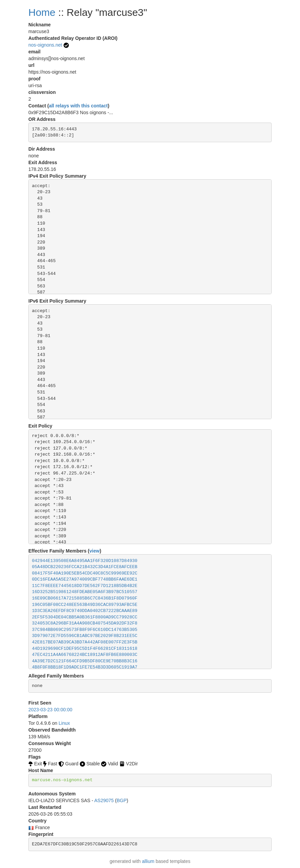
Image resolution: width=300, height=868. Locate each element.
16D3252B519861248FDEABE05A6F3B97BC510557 (85, 592)
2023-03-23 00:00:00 (50, 710)
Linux (64, 723)
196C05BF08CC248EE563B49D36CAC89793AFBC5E (85, 605)
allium (148, 861)
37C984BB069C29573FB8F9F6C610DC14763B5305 (85, 630)
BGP (122, 800)
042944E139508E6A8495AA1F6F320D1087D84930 (85, 561)
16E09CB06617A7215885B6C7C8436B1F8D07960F (85, 598)
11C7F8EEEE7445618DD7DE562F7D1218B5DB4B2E (85, 586)
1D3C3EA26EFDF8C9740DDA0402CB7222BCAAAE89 (85, 611)
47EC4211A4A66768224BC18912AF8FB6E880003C (85, 655)
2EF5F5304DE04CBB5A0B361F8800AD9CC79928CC (85, 617)
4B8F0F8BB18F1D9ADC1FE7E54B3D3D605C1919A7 (85, 667)
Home (42, 12)
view (95, 551)
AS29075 (104, 800)
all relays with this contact (78, 106)
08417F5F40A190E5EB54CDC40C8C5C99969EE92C (85, 573)
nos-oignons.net (45, 45)
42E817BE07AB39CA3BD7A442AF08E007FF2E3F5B (85, 642)
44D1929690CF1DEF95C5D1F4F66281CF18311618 (85, 649)
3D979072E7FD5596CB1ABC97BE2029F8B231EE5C (85, 636)
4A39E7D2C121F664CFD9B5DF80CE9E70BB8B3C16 (85, 661)
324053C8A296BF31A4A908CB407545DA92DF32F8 (85, 623)
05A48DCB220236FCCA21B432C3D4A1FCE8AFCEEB (85, 567)
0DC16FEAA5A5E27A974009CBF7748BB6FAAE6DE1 (85, 579)
